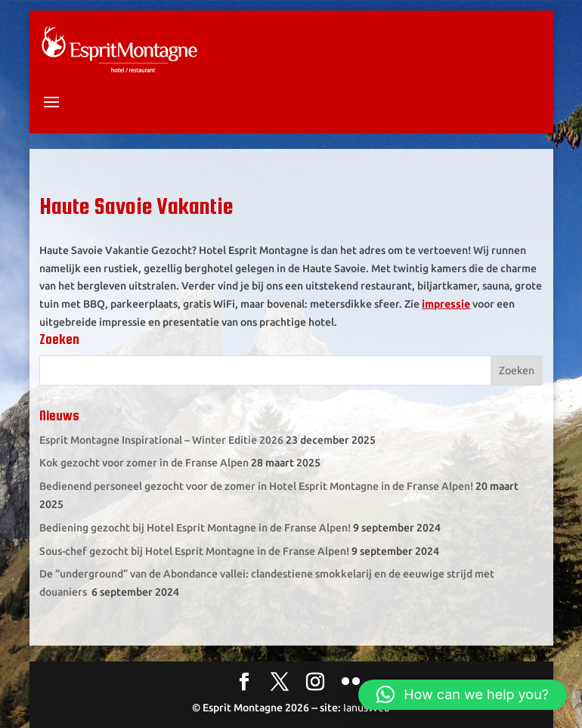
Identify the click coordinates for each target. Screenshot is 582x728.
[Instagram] (315, 683)
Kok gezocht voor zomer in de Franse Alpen (144, 463)
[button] (463, 695)
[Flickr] (351, 683)
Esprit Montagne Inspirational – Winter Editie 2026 (161, 440)
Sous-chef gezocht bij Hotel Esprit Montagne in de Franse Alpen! (194, 551)
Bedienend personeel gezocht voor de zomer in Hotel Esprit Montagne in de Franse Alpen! (256, 486)
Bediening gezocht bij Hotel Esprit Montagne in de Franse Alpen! (195, 528)
